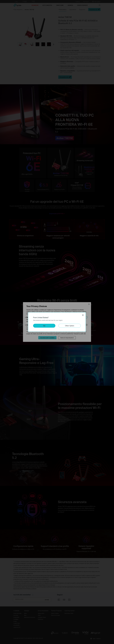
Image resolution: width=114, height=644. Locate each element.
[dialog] (57, 322)
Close (83, 315)
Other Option (70, 326)
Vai (44, 326)
